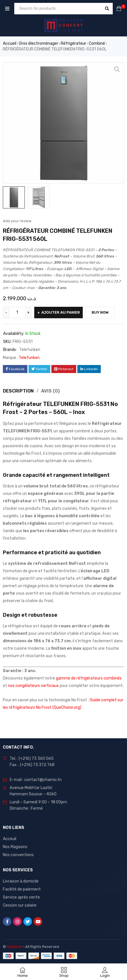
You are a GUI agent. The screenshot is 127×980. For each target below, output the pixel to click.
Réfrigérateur (73, 43)
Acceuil (10, 839)
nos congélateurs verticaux (33, 686)
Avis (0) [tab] (50, 391)
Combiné (97, 43)
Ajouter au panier (61, 312)
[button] (117, 69)
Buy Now (100, 312)
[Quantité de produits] (17, 313)
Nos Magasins (15, 847)
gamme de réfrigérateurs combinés (89, 678)
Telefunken (30, 350)
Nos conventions (18, 855)
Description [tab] (18, 391)
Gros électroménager (39, 43)
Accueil (10, 43)
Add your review (17, 221)
